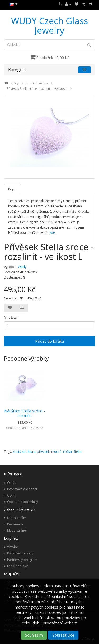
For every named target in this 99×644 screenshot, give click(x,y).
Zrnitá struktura (37, 83)
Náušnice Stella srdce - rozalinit (25, 413)
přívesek (43, 452)
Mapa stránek (17, 531)
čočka (67, 452)
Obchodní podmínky (23, 502)
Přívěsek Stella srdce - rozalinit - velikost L (37, 89)
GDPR (11, 495)
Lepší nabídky (17, 566)
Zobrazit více (63, 635)
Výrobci (13, 547)
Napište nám (17, 518)
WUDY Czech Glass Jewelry (49, 26)
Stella (77, 452)
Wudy (22, 267)
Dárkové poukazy (20, 553)
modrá (56, 452)
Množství (11, 317)
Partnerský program (22, 560)
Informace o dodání (22, 489)
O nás (11, 483)
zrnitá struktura (24, 452)
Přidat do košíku (49, 341)
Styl (17, 83)
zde (52, 233)
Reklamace (15, 524)
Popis (12, 189)
